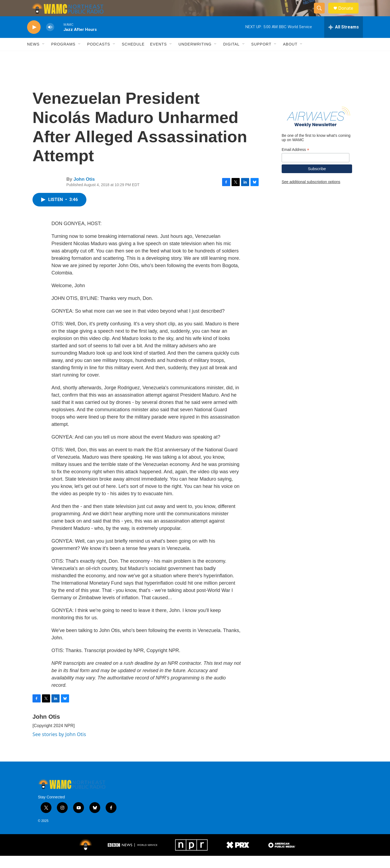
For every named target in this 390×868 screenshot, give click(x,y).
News (33, 56)
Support (261, 56)
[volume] (50, 39)
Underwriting (195, 56)
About (290, 56)
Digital (231, 56)
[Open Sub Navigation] (44, 56)
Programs (63, 56)
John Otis (84, 191)
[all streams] (344, 39)
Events (158, 56)
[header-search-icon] (322, 14)
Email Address (295, 162)
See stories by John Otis (59, 746)
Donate (349, 14)
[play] (34, 39)
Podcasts (99, 56)
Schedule (133, 56)
